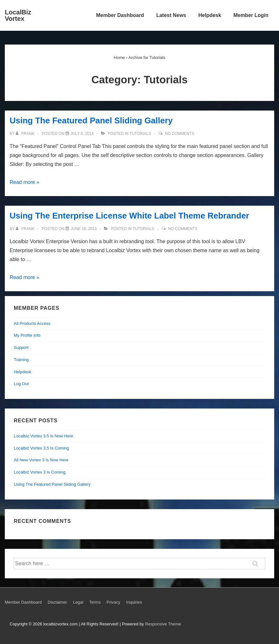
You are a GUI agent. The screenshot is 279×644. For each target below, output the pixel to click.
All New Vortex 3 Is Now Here (41, 460)
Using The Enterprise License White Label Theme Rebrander (129, 216)
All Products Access (32, 323)
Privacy (113, 602)
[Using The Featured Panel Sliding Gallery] (82, 134)
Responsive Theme (163, 624)
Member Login (251, 15)
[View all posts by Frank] (25, 134)
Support (21, 347)
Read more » (25, 182)
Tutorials (140, 134)
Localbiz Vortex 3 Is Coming (40, 472)
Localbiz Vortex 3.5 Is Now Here (43, 436)
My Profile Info (27, 335)
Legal (78, 602)
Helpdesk (210, 15)
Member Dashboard (120, 15)
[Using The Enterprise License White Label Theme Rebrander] (84, 229)
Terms (95, 602)
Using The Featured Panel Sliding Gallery (91, 120)
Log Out (21, 384)
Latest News (171, 15)
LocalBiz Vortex (18, 15)
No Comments (179, 134)
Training (21, 360)
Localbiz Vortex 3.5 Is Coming (41, 448)
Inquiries (134, 602)
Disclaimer (58, 602)
